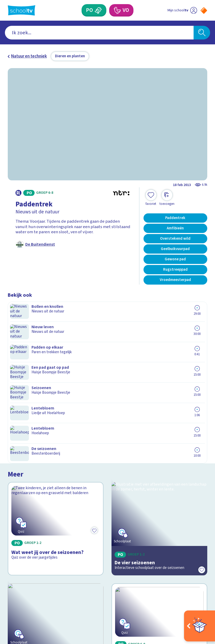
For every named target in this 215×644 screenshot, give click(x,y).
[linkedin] (33, 594)
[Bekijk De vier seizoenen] (159, 344)
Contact (17, 507)
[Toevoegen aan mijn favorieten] (151, 198)
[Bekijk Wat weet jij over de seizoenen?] (56, 344)
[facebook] (10, 594)
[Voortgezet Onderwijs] (117, 10)
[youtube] (44, 594)
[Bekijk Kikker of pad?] (159, 418)
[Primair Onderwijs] (98, 10)
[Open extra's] (200, 626)
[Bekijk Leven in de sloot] (56, 418)
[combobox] (99, 33)
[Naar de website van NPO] (204, 10)
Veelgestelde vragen (31, 514)
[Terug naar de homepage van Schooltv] (22, 10)
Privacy (16, 529)
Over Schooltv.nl (27, 522)
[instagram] (22, 594)
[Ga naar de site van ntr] (200, 608)
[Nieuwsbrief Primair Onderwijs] (157, 533)
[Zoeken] (202, 33)
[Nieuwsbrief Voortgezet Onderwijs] (157, 550)
